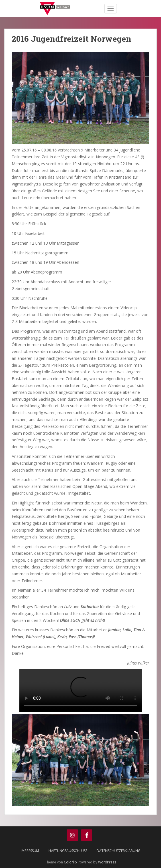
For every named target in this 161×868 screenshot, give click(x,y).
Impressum (30, 851)
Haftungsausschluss (68, 851)
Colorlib (70, 862)
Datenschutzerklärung (119, 851)
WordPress (107, 862)
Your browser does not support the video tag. (81, 691)
